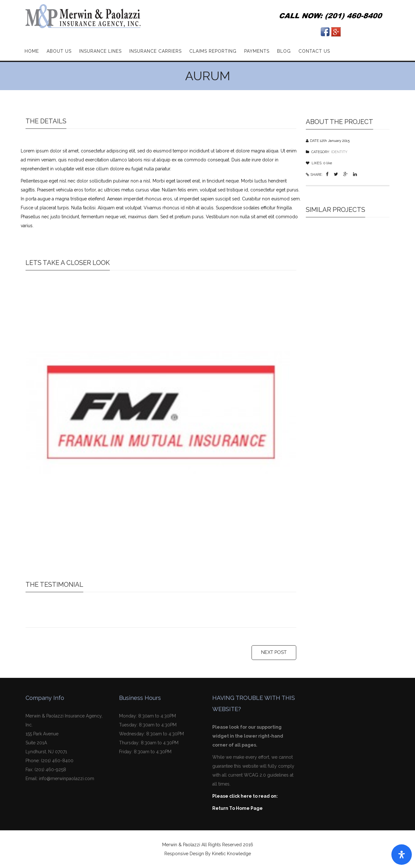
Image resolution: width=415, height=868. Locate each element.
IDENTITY (339, 151)
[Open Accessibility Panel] (402, 855)
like (328, 163)
